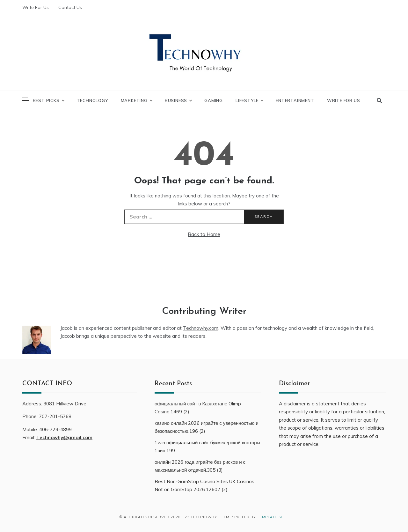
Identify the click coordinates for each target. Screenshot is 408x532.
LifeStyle (249, 100)
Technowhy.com (201, 328)
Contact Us (70, 7)
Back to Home (204, 234)
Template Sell (272, 517)
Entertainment (295, 100)
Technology (92, 100)
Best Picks (48, 100)
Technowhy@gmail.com (64, 437)
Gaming (214, 100)
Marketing (136, 100)
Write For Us (36, 7)
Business (178, 100)
